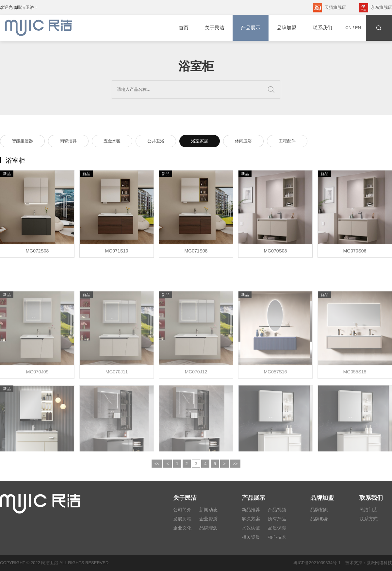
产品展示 (251, 28)
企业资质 (208, 519)
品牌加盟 (286, 28)
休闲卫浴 (243, 142)
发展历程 (182, 519)
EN (358, 28)
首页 (184, 28)
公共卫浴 (156, 142)
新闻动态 (208, 510)
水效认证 (251, 528)
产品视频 (277, 510)
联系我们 (322, 28)
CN (348, 28)
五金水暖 (112, 142)
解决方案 (251, 519)
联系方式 (368, 519)
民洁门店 (368, 510)
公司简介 (182, 510)
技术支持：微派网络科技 (366, 563)
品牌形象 (319, 519)
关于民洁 (215, 28)
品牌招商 (319, 510)
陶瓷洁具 (68, 142)
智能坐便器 (22, 142)
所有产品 (277, 519)
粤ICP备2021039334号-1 (317, 563)
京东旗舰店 (376, 8)
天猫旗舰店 (329, 8)
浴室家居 (200, 142)
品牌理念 (208, 528)
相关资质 (251, 537)
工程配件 (287, 142)
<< (157, 467)
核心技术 (277, 537)
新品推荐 (251, 510)
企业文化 (182, 528)
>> (235, 467)
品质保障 (277, 528)
